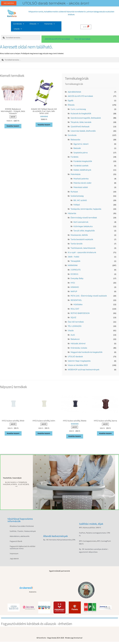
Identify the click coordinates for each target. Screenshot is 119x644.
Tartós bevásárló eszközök (82, 239)
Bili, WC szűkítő (80, 200)
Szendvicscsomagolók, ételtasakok (86, 118)
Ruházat (74, 192)
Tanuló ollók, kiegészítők (84, 231)
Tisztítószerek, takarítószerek (83, 248)
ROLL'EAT (75, 309)
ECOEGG (74, 274)
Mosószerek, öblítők (79, 235)
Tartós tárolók (77, 244)
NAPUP (74, 291)
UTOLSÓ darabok (75, 357)
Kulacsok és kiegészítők (81, 114)
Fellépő (77, 205)
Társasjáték (75, 261)
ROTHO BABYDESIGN (80, 313)
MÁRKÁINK (73, 265)
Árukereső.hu (33, 592)
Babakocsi (75, 339)
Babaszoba (75, 140)
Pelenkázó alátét (81, 187)
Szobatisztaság (77, 196)
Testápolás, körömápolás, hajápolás (86, 209)
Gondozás (19, 24)
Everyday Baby (77, 278)
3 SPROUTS (76, 270)
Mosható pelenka (81, 179)
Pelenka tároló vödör (82, 183)
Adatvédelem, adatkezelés (20, 536)
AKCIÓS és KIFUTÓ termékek (57, 39)
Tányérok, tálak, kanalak (81, 122)
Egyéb (71, 101)
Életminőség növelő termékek (84, 218)
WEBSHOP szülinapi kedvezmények (84, 370)
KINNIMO (75, 287)
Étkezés (34, 24)
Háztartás (49, 24)
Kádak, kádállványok (82, 170)
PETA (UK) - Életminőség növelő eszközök (89, 296)
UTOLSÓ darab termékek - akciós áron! (56, 3)
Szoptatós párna (81, 153)
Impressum (14, 553)
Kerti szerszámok (81, 222)
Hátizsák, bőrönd (78, 344)
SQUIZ (73, 318)
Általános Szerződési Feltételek (22, 526)
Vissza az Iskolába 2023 (78, 365)
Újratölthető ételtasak (80, 127)
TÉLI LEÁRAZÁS (75, 326)
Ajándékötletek (74, 92)
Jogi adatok (14, 559)
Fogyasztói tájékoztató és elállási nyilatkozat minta (22, 547)
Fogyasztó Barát (16, 541)
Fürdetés (74, 157)
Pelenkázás (76, 174)
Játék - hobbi (73, 257)
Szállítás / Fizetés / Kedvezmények (23, 531)
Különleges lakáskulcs (83, 226)
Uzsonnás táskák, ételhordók (83, 131)
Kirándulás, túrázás (79, 348)
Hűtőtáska (78, 304)
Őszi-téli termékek (82, 39)
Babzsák (77, 148)
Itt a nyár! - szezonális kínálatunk (82, 252)
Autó (73, 335)
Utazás (18, 29)
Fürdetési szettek (81, 166)
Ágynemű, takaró (81, 144)
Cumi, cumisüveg (78, 109)
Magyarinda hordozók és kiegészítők (87, 352)
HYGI (73, 283)
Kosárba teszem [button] (13, 126)
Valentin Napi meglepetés (79, 361)
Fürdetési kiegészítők (83, 161)
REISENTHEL (76, 300)
